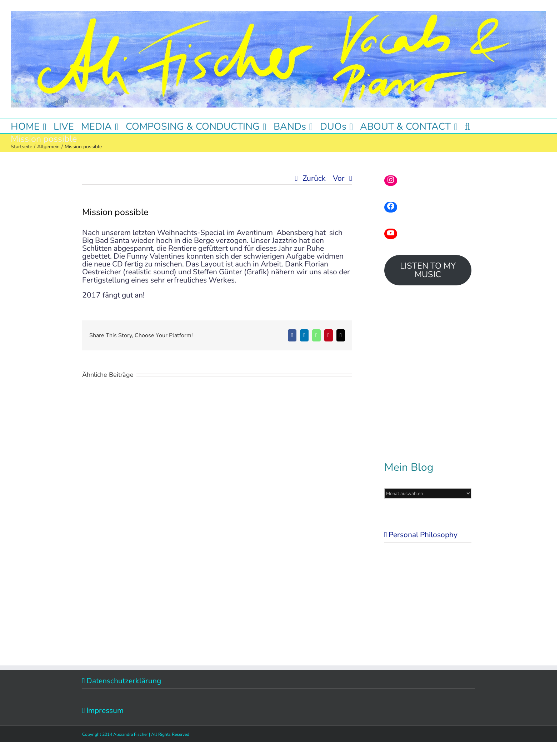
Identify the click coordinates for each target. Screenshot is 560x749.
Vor (339, 178)
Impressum (105, 710)
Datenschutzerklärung (124, 681)
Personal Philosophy (423, 535)
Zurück (314, 178)
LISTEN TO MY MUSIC (428, 270)
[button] (467, 126)
